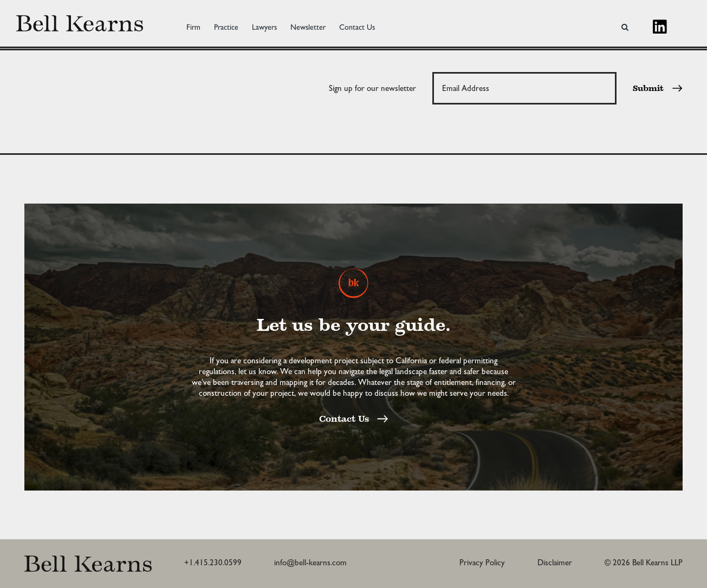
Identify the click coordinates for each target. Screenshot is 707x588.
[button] (625, 24)
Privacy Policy (482, 563)
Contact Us (353, 420)
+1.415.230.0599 (213, 563)
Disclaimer (555, 563)
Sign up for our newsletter (372, 88)
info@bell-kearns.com (310, 563)
